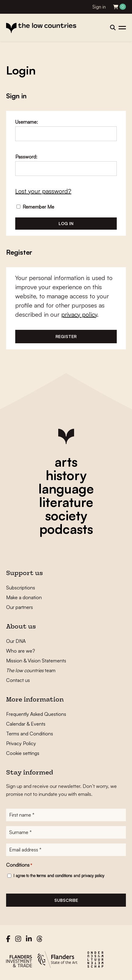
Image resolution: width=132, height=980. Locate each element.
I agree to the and (59, 876)
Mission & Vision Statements (36, 661)
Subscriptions (21, 588)
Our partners (20, 607)
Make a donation (24, 597)
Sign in (99, 7)
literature (66, 502)
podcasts (66, 529)
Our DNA (16, 641)
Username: (27, 122)
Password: (26, 157)
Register (66, 336)
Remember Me (35, 207)
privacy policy (79, 314)
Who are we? (21, 651)
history (66, 475)
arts (66, 462)
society (66, 516)
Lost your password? (43, 191)
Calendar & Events (26, 724)
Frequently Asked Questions (36, 714)
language (66, 489)
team (31, 670)
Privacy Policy (21, 743)
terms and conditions (54, 876)
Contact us (18, 680)
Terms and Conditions (30, 734)
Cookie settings (23, 753)
